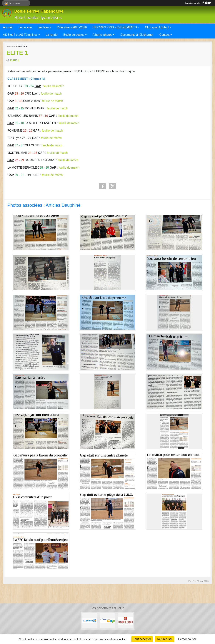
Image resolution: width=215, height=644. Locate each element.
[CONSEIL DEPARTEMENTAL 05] (125, 620)
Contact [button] (165, 35)
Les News (44, 27)
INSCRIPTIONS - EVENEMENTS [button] (115, 27)
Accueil (8, 27)
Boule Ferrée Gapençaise (39, 11)
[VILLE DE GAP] (107, 620)
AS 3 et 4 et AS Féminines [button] (20, 35)
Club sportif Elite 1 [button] (157, 27)
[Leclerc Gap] (90, 620)
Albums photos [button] (102, 35)
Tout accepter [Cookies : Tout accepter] (142, 639)
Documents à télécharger (137, 35)
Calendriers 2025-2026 (72, 27)
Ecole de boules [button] (74, 35)
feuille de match (54, 86)
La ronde (52, 35)
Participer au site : (198, 3)
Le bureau (25, 27)
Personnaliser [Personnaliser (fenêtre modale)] (187, 639)
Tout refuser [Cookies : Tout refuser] (164, 639)
